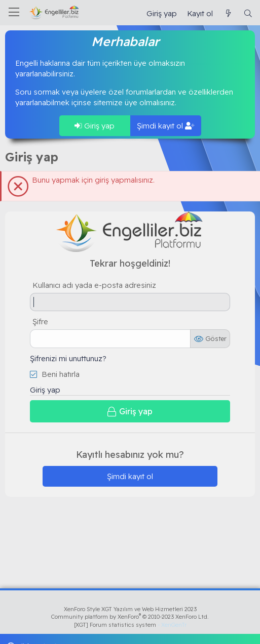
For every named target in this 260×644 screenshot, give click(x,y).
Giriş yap (95, 126)
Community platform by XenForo (130, 617)
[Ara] (248, 13)
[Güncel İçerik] (228, 13)
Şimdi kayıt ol (166, 126)
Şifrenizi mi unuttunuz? (68, 358)
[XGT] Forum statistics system (130, 625)
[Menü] (14, 13)
